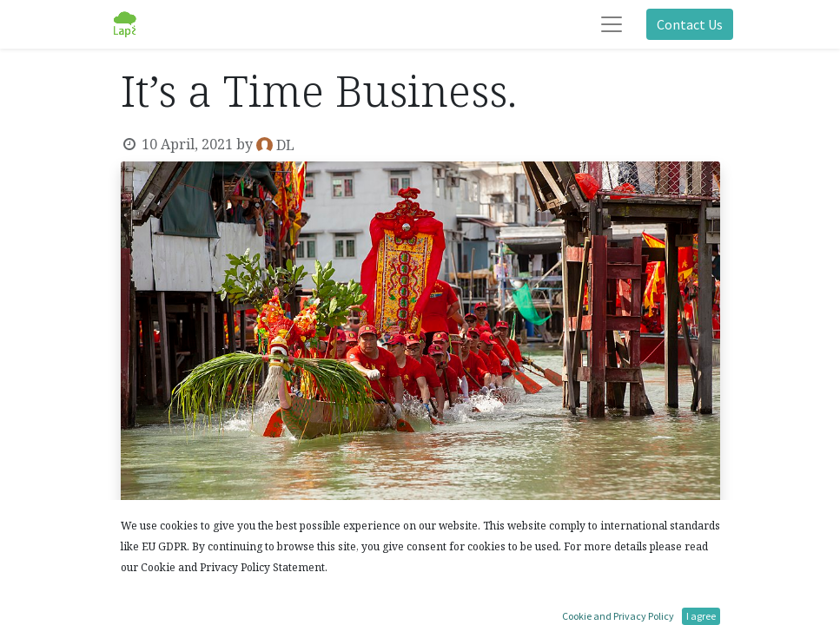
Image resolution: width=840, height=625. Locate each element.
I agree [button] (701, 616)
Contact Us (690, 24)
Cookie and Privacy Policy (618, 616)
